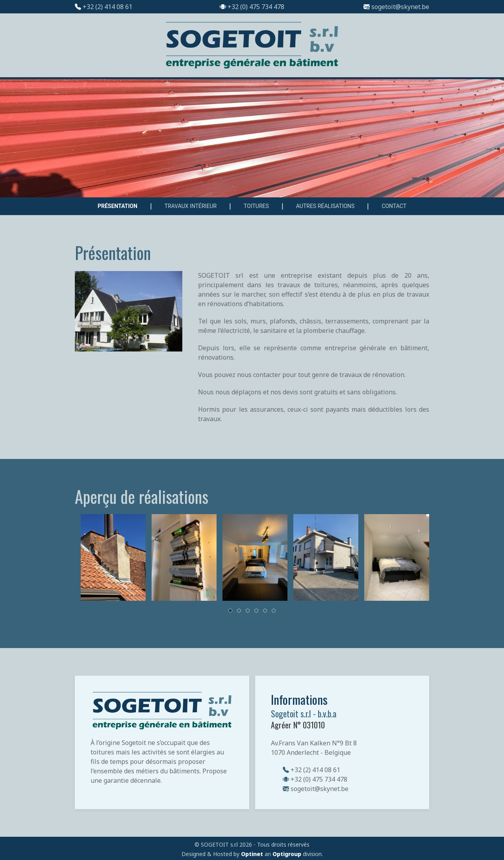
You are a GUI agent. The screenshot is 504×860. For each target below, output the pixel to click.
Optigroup (287, 854)
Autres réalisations (325, 206)
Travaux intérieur (191, 206)
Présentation (118, 206)
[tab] (230, 611)
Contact (394, 206)
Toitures (256, 206)
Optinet (252, 854)
